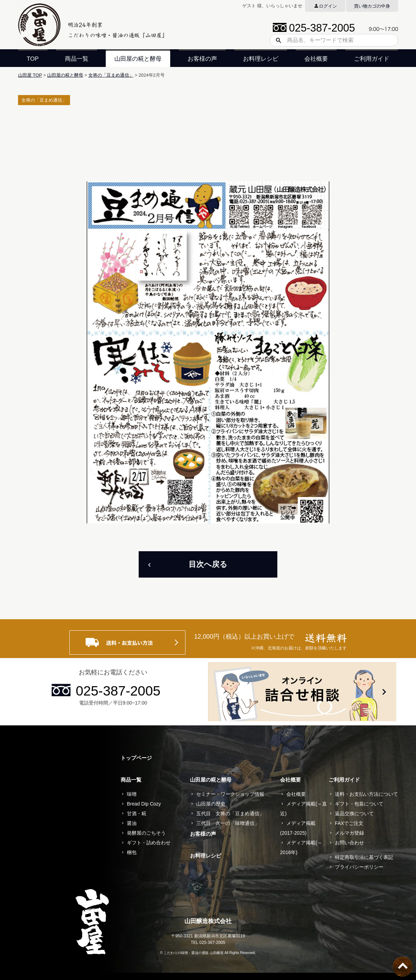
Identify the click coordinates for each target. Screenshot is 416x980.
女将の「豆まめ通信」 (111, 75)
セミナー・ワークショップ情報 (230, 794)
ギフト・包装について (359, 804)
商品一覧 (77, 59)
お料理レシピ (261, 59)
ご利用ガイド (372, 59)
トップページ (136, 758)
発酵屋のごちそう (146, 833)
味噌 (132, 794)
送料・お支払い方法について (366, 794)
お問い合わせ (349, 843)
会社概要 (316, 59)
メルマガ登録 (349, 833)
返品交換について (354, 813)
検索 (276, 40)
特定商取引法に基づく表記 (364, 857)
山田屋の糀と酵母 (138, 59)
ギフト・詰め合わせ (149, 843)
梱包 (132, 852)
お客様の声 (202, 59)
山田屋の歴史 (211, 804)
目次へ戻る (208, 564)
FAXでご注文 (349, 823)
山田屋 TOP (30, 75)
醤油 (132, 823)
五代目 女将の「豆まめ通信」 (230, 813)
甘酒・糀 (137, 813)
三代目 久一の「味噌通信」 (228, 823)
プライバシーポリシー (359, 867)
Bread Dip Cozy (144, 804)
